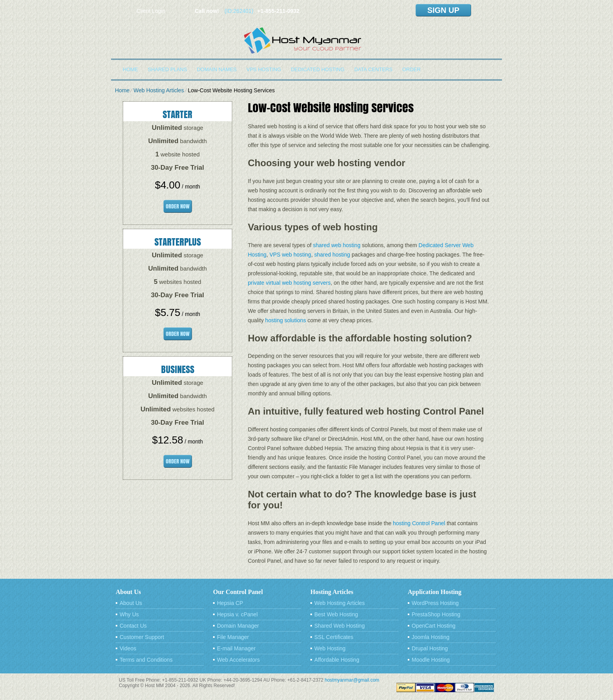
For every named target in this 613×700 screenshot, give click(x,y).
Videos (128, 648)
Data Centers (373, 69)
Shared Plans (167, 69)
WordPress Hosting (435, 603)
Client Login (151, 11)
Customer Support (142, 637)
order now (178, 206)
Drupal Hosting (430, 648)
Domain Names (217, 69)
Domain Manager (238, 626)
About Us (131, 603)
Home (130, 69)
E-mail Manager (236, 648)
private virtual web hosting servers (289, 283)
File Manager (233, 637)
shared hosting (332, 255)
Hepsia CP (230, 603)
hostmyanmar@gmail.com (352, 680)
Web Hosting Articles (159, 90)
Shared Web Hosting (340, 626)
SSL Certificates (334, 637)
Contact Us (133, 626)
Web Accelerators (238, 660)
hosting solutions (285, 320)
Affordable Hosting (337, 660)
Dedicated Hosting (318, 69)
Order (411, 69)
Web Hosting (330, 648)
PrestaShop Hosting (436, 614)
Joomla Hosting (431, 637)
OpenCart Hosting (434, 626)
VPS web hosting (290, 255)
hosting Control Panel (419, 523)
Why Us (129, 614)
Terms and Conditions (146, 660)
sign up (443, 10)
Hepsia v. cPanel (237, 614)
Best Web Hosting (336, 614)
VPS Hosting (264, 69)
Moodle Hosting (431, 660)
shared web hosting (337, 245)
